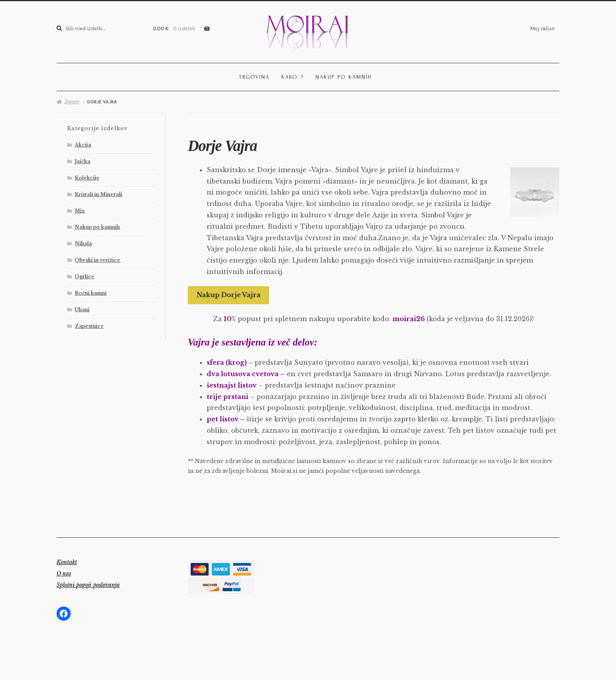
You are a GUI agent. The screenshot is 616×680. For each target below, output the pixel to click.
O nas (64, 573)
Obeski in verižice (97, 260)
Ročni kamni (91, 293)
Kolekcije (87, 178)
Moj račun (542, 28)
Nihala (83, 244)
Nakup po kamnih (344, 77)
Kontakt (67, 562)
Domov (72, 102)
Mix (80, 211)
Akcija (83, 145)
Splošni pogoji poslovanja (88, 585)
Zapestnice (89, 326)
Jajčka (82, 161)
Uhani (82, 310)
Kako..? (292, 77)
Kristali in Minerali (98, 194)
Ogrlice (84, 277)
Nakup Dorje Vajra (229, 295)
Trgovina (254, 77)
